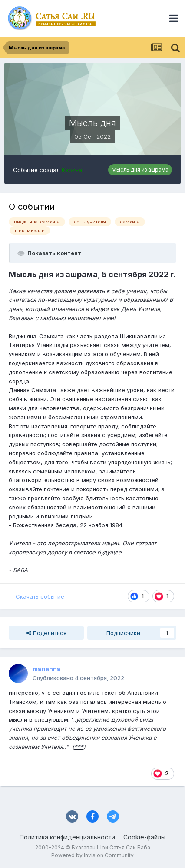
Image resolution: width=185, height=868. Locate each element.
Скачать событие (40, 596)
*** (79, 747)
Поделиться (46, 633)
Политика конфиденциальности (67, 837)
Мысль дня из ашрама (140, 170)
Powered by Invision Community (92, 855)
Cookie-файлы (144, 837)
